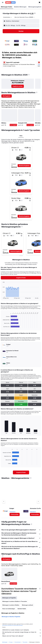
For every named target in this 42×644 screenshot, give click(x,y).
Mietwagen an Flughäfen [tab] (9, 598)
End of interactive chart (2, 432)
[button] (3, 2)
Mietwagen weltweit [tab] (27, 605)
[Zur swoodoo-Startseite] (10, 2)
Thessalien (25, 642)
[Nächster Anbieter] (38, 502)
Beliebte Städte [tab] (22, 609)
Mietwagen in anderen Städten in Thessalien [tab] (15, 601)
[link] (18, 86)
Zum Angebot (13, 125)
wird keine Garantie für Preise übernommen (12, 625)
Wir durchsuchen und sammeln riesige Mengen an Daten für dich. (22, 633)
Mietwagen (5, 642)
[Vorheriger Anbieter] (4, 502)
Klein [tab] (21, 136)
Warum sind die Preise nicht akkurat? (22, 636)
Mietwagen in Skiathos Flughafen (11, 617)
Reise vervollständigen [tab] (9, 609)
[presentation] (35, 13)
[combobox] (8, 17)
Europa (11, 642)
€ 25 (32, 13)
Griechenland (18, 642)
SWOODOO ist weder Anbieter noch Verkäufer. (22, 630)
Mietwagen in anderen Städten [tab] (11, 605)
